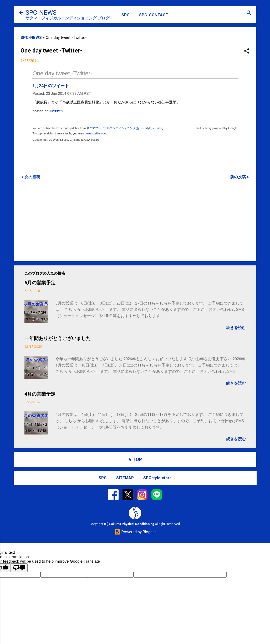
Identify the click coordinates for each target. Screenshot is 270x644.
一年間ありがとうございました (58, 338)
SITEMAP (125, 478)
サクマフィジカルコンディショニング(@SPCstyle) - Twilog (125, 128)
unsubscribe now (95, 133)
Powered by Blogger (135, 532)
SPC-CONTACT (154, 15)
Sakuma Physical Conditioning (132, 524)
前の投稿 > (240, 177)
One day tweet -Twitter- (62, 73)
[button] (247, 51)
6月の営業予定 (40, 283)
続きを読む (236, 328)
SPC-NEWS (41, 13)
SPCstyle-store (157, 478)
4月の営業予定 (40, 394)
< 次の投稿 (31, 177)
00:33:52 (56, 111)
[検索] (249, 13)
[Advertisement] (135, 220)
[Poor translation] (19, 568)
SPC (126, 15)
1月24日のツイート (51, 86)
